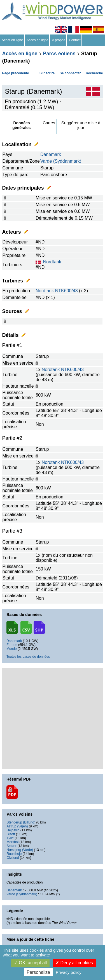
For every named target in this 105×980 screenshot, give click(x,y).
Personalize (38, 972)
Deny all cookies (74, 963)
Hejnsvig (13, 830)
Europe (12, 645)
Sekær (11, 846)
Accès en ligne (38, 40)
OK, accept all (30, 963)
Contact (75, 40)
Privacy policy (69, 972)
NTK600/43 (66, 291)
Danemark (51, 154)
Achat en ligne (12, 40)
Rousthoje (14, 854)
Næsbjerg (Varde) (20, 850)
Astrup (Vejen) (17, 826)
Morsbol (12, 842)
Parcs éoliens (59, 54)
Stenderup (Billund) (21, 822)
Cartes (49, 123)
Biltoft (11, 834)
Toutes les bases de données (28, 657)
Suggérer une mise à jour (81, 125)
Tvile (10, 838)
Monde (12, 649)
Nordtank (52, 262)
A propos (59, 40)
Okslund (13, 858)
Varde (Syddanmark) (61, 161)
